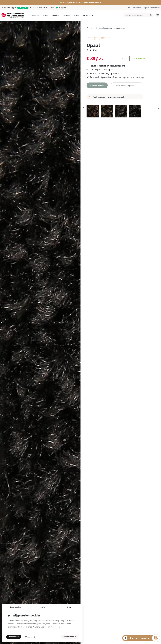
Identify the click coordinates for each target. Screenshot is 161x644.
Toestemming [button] (15, 607)
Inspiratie (66, 15)
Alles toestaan (14, 637)
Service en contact (153, 8)
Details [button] (42, 607)
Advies (45, 15)
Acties (76, 15)
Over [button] (69, 607)
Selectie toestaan (69, 637)
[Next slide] (158, 109)
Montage (55, 15)
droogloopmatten (105, 28)
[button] (80, 3)
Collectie (36, 15)
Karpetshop (88, 15)
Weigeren (29, 637)
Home (90, 28)
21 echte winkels (136, 8)
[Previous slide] (83, 109)
